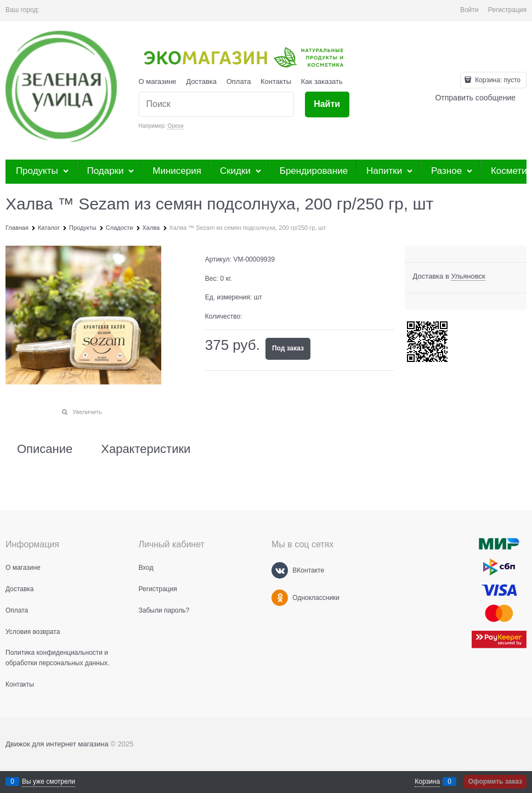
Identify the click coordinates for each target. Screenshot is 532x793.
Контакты (276, 81)
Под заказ (288, 348)
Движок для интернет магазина (57, 744)
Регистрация (507, 10)
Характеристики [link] (146, 449)
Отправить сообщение (475, 98)
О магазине (158, 81)
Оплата (239, 81)
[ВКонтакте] (280, 570)
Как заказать (322, 81)
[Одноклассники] (280, 598)
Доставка (201, 81)
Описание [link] (45, 449)
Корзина (427, 781)
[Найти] (327, 104)
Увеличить (87, 412)
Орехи (175, 126)
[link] (468, 276)
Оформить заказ (495, 781)
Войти (469, 10)
